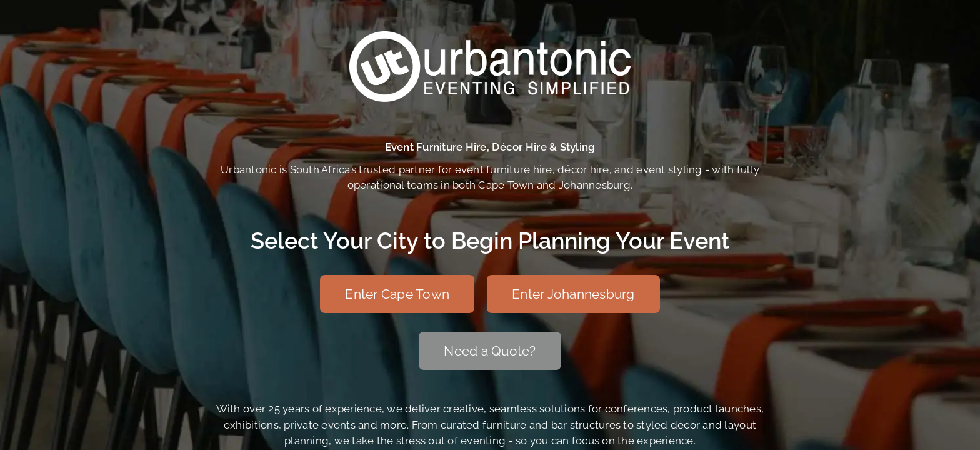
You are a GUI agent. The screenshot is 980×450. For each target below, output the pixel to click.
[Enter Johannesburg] (573, 294)
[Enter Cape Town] (397, 294)
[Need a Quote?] (490, 351)
